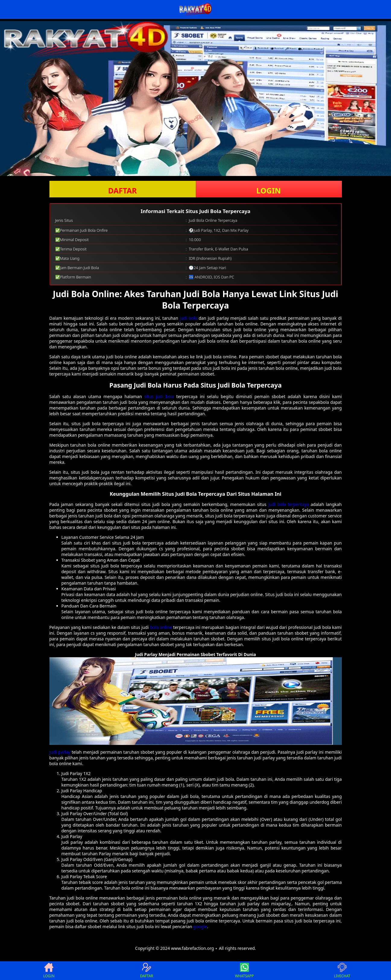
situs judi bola (159, 396)
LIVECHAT (342, 971)
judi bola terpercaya (288, 504)
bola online (161, 627)
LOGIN (268, 190)
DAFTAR (122, 190)
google (200, 927)
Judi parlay (60, 752)
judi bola (188, 318)
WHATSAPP (244, 971)
